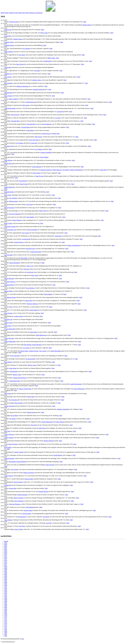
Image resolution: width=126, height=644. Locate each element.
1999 (6, 584)
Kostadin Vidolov (9, 42)
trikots (27, 13)
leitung (31, 13)
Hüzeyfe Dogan (13, 444)
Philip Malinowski (41, 335)
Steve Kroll (30, 204)
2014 (6, 560)
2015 (6, 559)
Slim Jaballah (30, 217)
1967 (6, 634)
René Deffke (8, 447)
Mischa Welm (8, 164)
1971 (6, 628)
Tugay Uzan (30, 266)
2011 (6, 565)
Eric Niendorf (13, 198)
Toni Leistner (25, 233)
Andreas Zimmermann (25, 389)
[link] (85, 22)
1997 (6, 587)
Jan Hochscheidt (30, 359)
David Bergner (22, 517)
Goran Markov (8, 520)
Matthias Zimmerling (22, 86)
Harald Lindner (28, 510)
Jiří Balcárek (8, 485)
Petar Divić (34, 425)
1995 (6, 590)
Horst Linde (8, 195)
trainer (17, 13)
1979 (6, 615)
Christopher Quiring (10, 227)
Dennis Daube (34, 310)
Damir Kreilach (18, 482)
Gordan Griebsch (19, 316)
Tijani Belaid (23, 181)
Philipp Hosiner (14, 201)
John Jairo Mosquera (15, 214)
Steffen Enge (8, 30)
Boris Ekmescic (9, 362)
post (35, 13)
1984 (6, 607)
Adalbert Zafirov (37, 80)
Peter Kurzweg (15, 115)
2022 (6, 548)
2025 (6, 543)
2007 (6, 571)
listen (24, 13)
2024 (6, 544)
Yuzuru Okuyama (9, 338)
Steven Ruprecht (47, 124)
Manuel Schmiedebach (77, 170)
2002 (6, 579)
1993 (6, 593)
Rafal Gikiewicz (11, 282)
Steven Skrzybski (33, 140)
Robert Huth (31, 397)
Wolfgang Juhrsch (9, 285)
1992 (6, 595)
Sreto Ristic (46, 517)
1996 (6, 589)
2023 (6, 546)
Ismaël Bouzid (8, 93)
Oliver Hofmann (19, 501)
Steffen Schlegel (9, 438)
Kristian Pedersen (19, 242)
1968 (6, 633)
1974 (6, 623)
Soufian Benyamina (36, 252)
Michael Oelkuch (49, 441)
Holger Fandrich (13, 99)
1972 (6, 626)
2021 (6, 549)
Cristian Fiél (60, 112)
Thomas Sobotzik (9, 406)
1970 (6, 630)
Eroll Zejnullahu (33, 230)
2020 (6, 551)
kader (20, 13)
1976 (6, 620)
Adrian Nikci (29, 301)
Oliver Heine (8, 77)
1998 (6, 585)
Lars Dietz (58, 118)
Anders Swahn (8, 323)
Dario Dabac (33, 332)
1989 (6, 600)
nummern (12, 13)
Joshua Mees (103, 170)
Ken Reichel (66, 170)
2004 (6, 576)
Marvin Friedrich (19, 498)
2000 (6, 582)
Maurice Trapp (32, 365)
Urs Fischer (26, 348)
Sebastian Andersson (46, 170)
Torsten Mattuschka (10, 329)
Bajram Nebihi (8, 291)
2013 (6, 562)
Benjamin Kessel (30, 249)
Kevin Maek (14, 416)
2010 (6, 567)
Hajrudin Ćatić (8, 319)
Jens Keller (22, 55)
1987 (6, 603)
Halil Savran (42, 428)
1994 (6, 592)
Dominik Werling (9, 45)
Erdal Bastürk (48, 61)
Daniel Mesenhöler (15, 263)
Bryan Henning (30, 288)
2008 (6, 570)
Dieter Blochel (8, 160)
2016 (6, 557)
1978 (6, 617)
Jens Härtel (37, 71)
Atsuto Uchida (18, 529)
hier (23, 639)
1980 (6, 614)
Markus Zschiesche (29, 473)
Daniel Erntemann (9, 458)
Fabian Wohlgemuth (10, 342)
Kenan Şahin (13, 488)
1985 (6, 606)
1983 (6, 609)
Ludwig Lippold (18, 452)
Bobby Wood (43, 211)
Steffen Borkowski (31, 102)
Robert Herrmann (9, 208)
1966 (6, 636)
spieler (7, 13)
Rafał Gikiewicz (57, 170)
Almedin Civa (8, 74)
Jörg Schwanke (8, 255)
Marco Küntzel (8, 96)
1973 (6, 625)
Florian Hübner (44, 157)
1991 (6, 596)
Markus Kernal (31, 412)
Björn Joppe (44, 33)
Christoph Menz (15, 121)
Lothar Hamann (60, 422)
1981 (6, 612)
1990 (6, 598)
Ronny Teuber (8, 223)
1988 (6, 601)
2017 (6, 555)
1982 (6, 611)
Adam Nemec (38, 137)
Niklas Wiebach (9, 52)
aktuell (3, 13)
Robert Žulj (56, 134)
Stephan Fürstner (11, 297)
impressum (39, 13)
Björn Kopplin (8, 83)
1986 (6, 604)
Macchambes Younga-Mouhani (33, 345)
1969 (6, 631)
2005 (6, 574)
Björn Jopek (35, 275)
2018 (6, 554)
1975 (6, 622)
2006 (6, 573)
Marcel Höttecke (17, 220)
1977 (6, 618)
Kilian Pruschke (14, 22)
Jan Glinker (13, 419)
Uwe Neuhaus (26, 49)
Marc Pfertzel (20, 64)
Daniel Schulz (24, 184)
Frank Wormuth (50, 465)
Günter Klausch (9, 476)
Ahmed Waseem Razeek (20, 378)
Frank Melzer (30, 130)
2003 (6, 578)
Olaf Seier (26, 269)
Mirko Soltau (51, 58)
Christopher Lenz (11, 230)
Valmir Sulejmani (9, 279)
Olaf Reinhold (30, 507)
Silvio (11, 307)
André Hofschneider (10, 108)
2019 (6, 552)
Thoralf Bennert (58, 455)
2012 (6, 563)
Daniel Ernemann (22, 495)
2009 (6, 568)
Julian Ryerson (46, 134)
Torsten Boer (8, 36)
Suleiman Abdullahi (46, 152)
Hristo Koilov (37, 173)
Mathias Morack (87, 25)
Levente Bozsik (26, 239)
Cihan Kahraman (37, 167)
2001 (6, 581)
